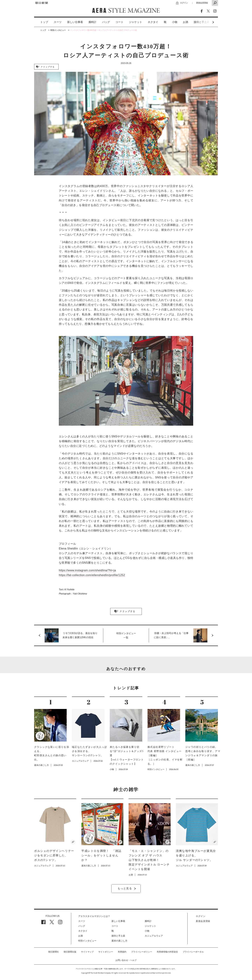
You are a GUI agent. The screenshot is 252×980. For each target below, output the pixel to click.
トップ (44, 22)
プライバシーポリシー (142, 952)
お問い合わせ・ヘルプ (126, 960)
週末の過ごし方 (119, 941)
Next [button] (206, 22)
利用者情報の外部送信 (167, 952)
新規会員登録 (202, 3)
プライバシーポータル (193, 952)
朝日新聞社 (54, 952)
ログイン (184, 3)
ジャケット (136, 22)
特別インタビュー (87, 941)
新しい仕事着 (75, 22)
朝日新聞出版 (70, 952)
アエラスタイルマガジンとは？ (94, 916)
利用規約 (122, 952)
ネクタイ (153, 22)
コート (119, 22)
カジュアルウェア (154, 936)
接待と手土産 (118, 936)
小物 (175, 22)
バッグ (106, 22)
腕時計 (92, 22)
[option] (41, 22)
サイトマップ (87, 952)
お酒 (185, 22)
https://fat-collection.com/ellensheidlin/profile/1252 (92, 575)
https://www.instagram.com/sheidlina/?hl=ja (87, 570)
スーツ (58, 22)
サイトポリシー (106, 952)
